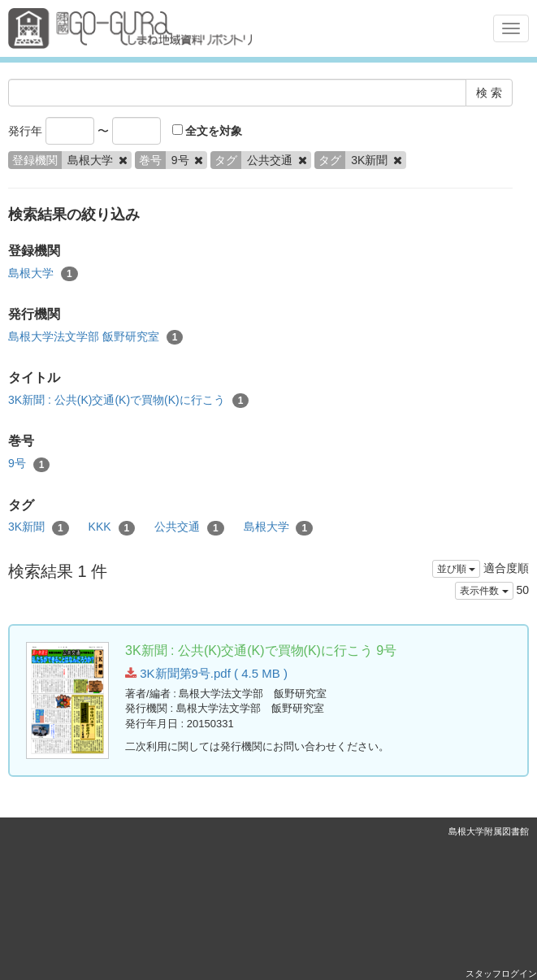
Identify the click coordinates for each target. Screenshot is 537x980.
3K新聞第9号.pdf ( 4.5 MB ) (206, 673)
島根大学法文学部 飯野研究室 (95, 337)
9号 (29, 464)
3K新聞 (39, 527)
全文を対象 (208, 131)
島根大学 (43, 274)
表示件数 (484, 591)
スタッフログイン (501, 973)
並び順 (456, 569)
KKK (112, 527)
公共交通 (189, 527)
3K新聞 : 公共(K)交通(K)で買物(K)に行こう (128, 401)
